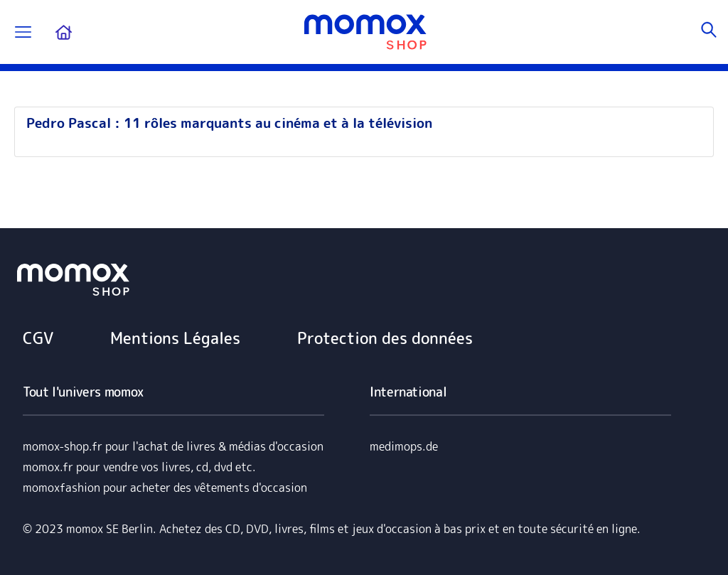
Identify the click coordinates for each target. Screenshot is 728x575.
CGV (38, 338)
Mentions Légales (175, 338)
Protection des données (385, 338)
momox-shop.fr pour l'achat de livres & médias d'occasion (173, 446)
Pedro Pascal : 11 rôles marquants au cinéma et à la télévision (229, 123)
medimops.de (404, 446)
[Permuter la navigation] (23, 32)
